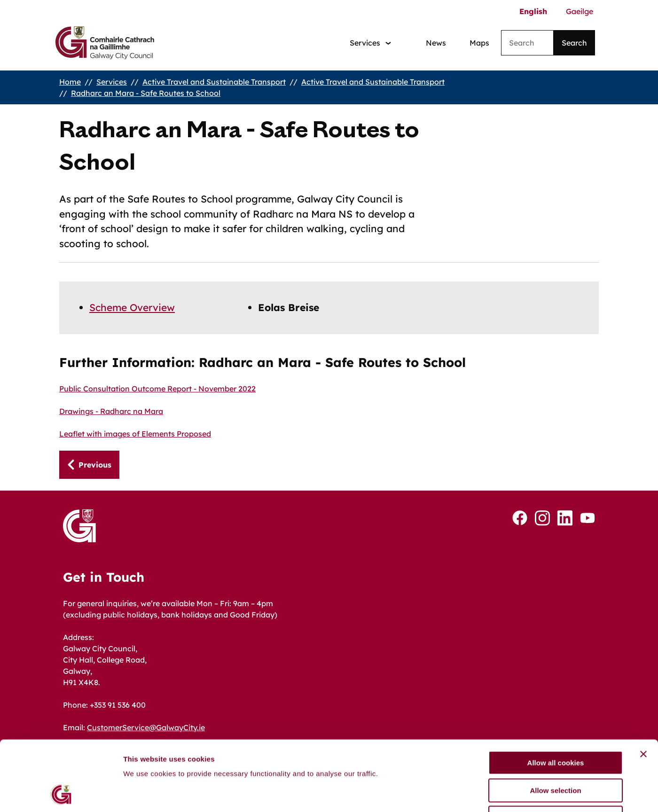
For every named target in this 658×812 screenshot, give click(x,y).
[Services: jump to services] (370, 43)
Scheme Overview (132, 307)
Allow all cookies (556, 697)
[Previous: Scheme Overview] (89, 465)
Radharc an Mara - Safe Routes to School (146, 93)
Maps (479, 43)
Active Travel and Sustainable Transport (214, 82)
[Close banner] (643, 688)
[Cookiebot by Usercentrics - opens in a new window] (61, 794)
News (436, 43)
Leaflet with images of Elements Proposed (135, 434)
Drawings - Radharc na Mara (111, 411)
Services (112, 82)
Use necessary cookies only (556, 752)
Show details (493, 793)
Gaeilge (580, 11)
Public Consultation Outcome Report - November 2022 (157, 389)
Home (70, 82)
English (533, 11)
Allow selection (555, 725)
